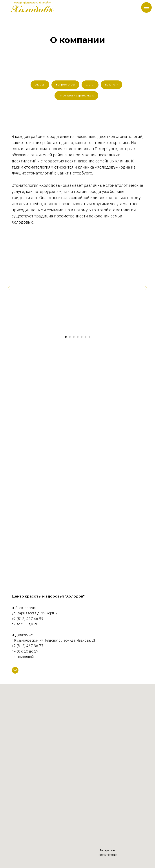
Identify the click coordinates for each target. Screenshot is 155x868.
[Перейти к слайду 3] (74, 337)
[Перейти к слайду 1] (66, 337)
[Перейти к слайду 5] (82, 337)
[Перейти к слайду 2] (70, 337)
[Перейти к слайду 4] (78, 337)
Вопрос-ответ (65, 85)
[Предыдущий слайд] (9, 289)
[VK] (15, 671)
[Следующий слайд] (146, 289)
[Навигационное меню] (146, 7)
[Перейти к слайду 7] (89, 337)
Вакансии (112, 85)
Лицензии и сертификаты (77, 96)
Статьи (90, 85)
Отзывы (40, 85)
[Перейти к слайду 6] (86, 337)
